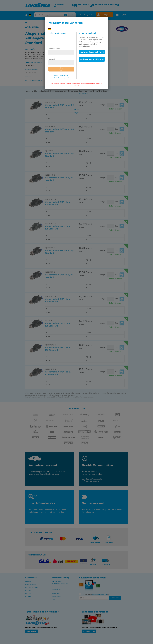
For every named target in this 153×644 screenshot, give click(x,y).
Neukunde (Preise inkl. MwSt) (92, 59)
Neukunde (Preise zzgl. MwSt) (92, 52)
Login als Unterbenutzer (61, 75)
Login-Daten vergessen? (61, 78)
